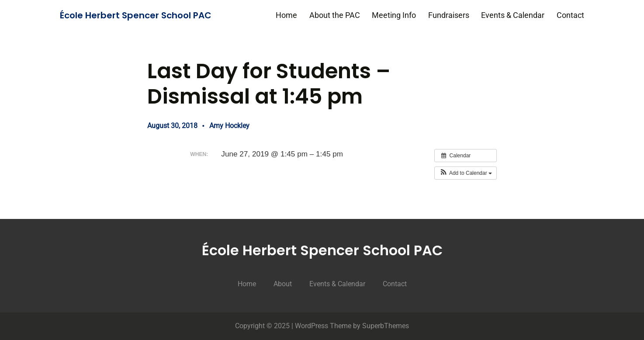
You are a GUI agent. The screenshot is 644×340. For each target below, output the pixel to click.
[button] (466, 173)
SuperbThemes (386, 326)
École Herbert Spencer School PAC (136, 15)
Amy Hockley (229, 126)
